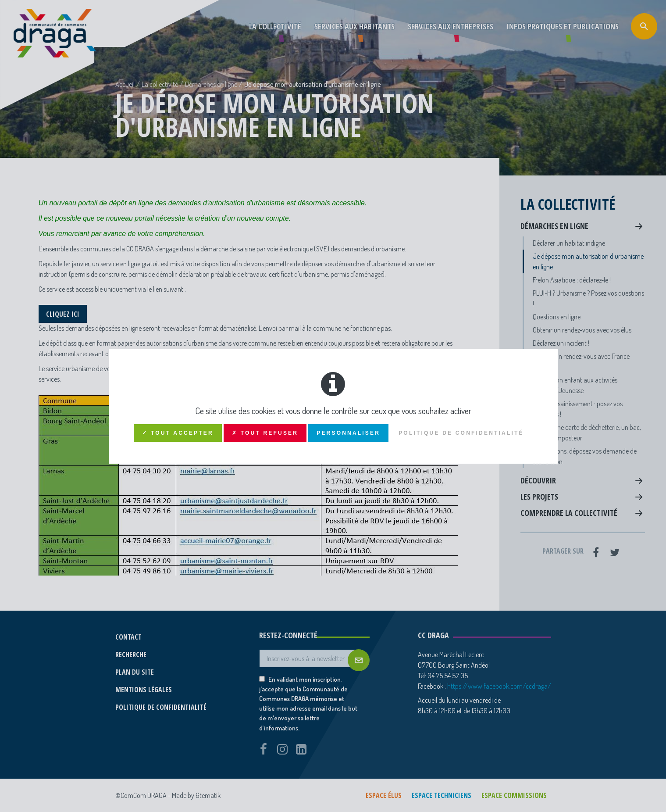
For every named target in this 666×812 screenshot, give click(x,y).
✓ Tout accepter (178, 433)
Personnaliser (348, 433)
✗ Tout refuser (265, 433)
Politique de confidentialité (461, 433)
